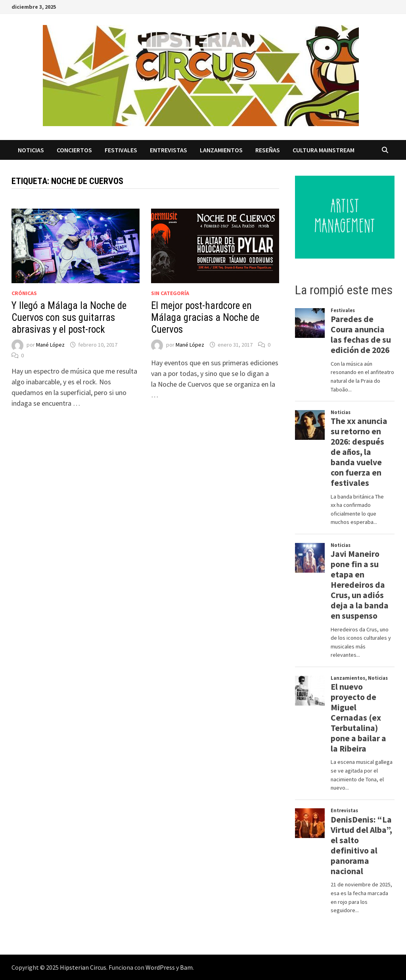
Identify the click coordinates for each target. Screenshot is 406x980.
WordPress (160, 967)
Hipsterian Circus (83, 967)
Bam (186, 967)
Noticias (31, 150)
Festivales (121, 150)
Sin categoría (170, 293)
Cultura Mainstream (324, 150)
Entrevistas (169, 150)
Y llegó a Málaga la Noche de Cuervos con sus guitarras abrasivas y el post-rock (69, 317)
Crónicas (24, 293)
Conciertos (74, 150)
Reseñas (268, 150)
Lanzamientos (221, 150)
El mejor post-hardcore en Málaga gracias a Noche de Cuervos (205, 317)
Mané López (50, 345)
